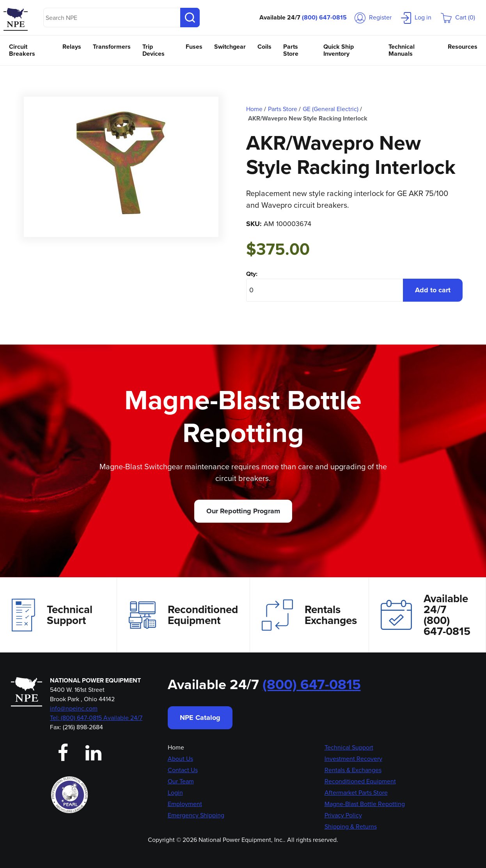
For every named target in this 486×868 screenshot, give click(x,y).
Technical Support (52, 615)
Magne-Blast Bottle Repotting (365, 804)
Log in (416, 17)
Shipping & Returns (351, 826)
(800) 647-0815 (324, 17)
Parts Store (291, 50)
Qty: (252, 274)
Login (175, 793)
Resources (463, 47)
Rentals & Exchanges (353, 770)
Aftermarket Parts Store (356, 793)
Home (176, 747)
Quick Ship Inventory (339, 50)
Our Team (181, 781)
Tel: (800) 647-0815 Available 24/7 (96, 718)
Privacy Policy (343, 815)
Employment (185, 804)
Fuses (194, 47)
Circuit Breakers (22, 50)
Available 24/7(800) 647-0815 (426, 615)
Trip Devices (153, 50)
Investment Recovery (353, 759)
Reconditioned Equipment (183, 615)
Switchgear (230, 47)
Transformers (112, 47)
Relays (72, 47)
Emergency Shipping (196, 815)
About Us (180, 759)
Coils (264, 47)
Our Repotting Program (243, 511)
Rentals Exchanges (309, 615)
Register (373, 17)
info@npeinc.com (74, 708)
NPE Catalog (200, 718)
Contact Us (183, 770)
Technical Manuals (402, 50)
